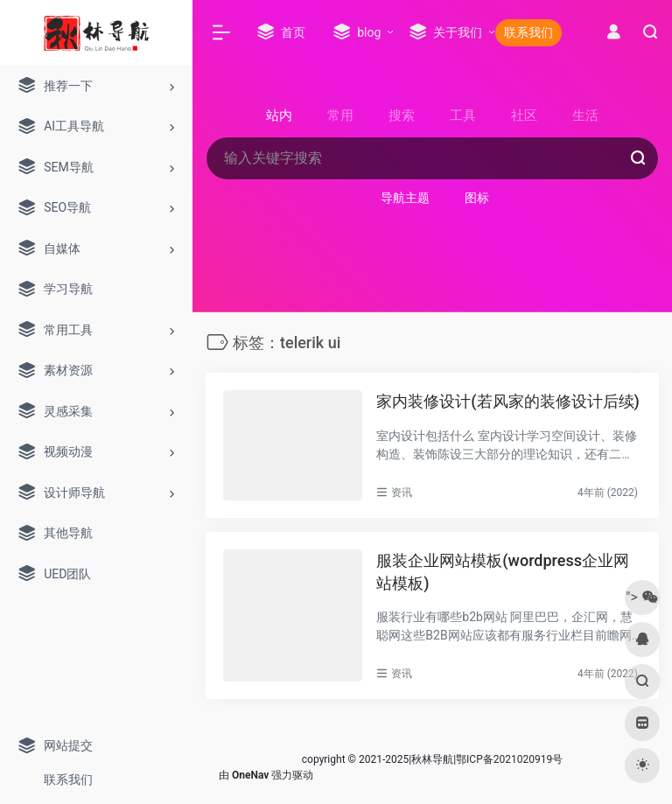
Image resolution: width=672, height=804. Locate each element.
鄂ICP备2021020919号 (509, 759)
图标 (477, 198)
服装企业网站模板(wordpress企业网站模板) (503, 572)
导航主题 (405, 198)
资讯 (402, 493)
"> (642, 597)
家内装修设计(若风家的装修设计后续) (508, 401)
